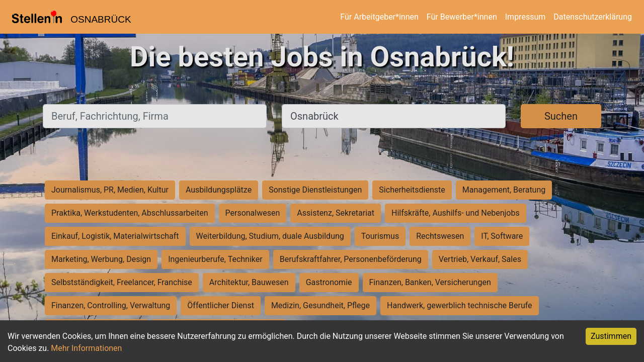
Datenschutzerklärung (593, 17)
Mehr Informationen (86, 348)
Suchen (561, 116)
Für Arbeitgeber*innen (379, 17)
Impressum (526, 17)
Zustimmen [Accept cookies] (611, 336)
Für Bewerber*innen (462, 17)
